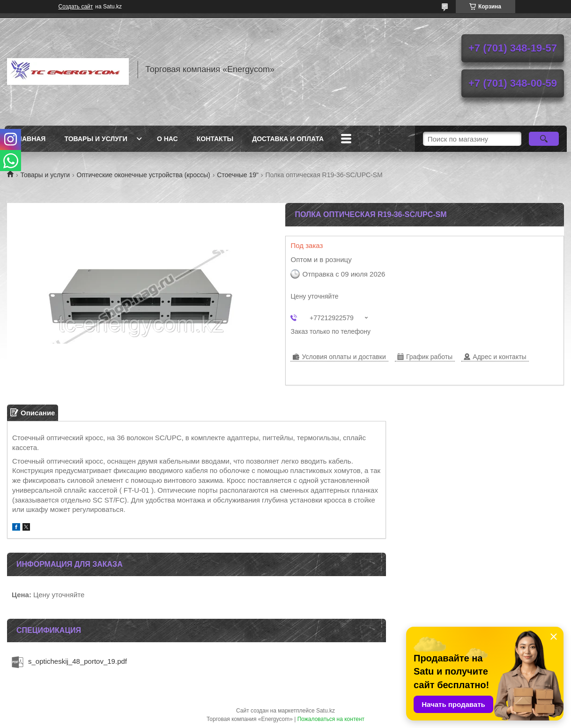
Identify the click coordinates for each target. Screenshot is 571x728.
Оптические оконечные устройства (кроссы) (144, 175)
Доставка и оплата (288, 139)
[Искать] (544, 139)
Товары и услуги (96, 139)
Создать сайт (76, 7)
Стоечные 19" (238, 175)
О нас (167, 139)
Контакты (215, 139)
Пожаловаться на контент (331, 719)
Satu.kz (326, 711)
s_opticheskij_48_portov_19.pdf (78, 661)
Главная (30, 139)
